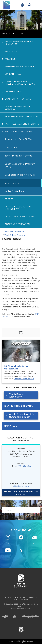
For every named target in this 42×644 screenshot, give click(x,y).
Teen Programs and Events (19, 406)
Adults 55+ (11, 51)
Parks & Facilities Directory (22, 116)
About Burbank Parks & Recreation (19, 43)
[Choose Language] (22, 5)
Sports (9, 199)
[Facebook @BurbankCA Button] (21, 540)
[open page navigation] (21, 34)
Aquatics (10, 59)
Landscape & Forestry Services (18, 108)
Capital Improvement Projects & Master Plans (20, 83)
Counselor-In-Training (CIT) (20, 175)
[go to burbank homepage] (7, 5)
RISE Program (11, 426)
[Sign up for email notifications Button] (34, 540)
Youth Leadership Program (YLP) (20, 165)
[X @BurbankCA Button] (21, 552)
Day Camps (11, 147)
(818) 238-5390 (24, 466)
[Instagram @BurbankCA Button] (8, 540)
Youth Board (12, 183)
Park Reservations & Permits (22, 124)
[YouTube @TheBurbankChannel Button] (8, 552)
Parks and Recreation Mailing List (18, 208)
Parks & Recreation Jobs (19, 217)
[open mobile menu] (37, 5)
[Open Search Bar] (30, 5)
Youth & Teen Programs (19, 131)
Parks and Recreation (14, 232)
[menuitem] (21, 43)
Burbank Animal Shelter (19, 66)
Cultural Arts (13, 91)
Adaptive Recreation (17, 224)
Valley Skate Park (15, 191)
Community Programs (18, 99)
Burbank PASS (13, 74)
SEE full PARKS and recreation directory (21, 493)
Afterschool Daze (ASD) (18, 139)
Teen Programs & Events (18, 156)
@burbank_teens (21, 486)
